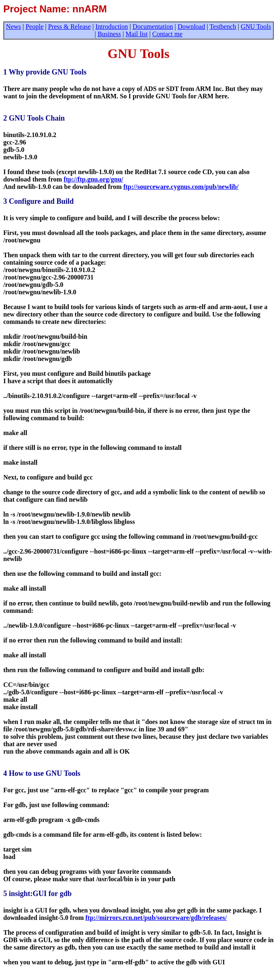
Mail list (137, 34)
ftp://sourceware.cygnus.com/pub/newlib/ (181, 187)
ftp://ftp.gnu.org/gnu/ (93, 179)
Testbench (223, 27)
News (14, 27)
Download (191, 27)
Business (109, 34)
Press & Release (69, 27)
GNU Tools (256, 27)
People (35, 27)
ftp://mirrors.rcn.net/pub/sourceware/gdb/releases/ (156, 918)
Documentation (153, 27)
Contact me (167, 34)
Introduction (112, 27)
